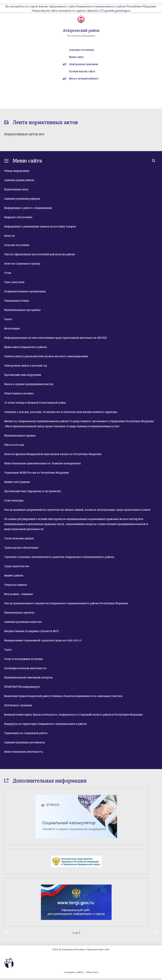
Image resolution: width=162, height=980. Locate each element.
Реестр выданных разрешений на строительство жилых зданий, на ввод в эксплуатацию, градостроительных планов (77, 510)
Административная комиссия (23, 622)
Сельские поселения (82, 50)
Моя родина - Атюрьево (19, 594)
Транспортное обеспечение (21, 548)
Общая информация (17, 171)
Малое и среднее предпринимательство (29, 384)
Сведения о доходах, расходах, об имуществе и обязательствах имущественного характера (61, 412)
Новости (9, 236)
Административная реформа (22, 199)
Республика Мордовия (81, 36)
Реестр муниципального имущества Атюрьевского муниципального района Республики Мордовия (66, 603)
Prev (7, 933)
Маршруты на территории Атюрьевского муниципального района (45, 724)
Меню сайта (76, 57)
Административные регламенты (25, 742)
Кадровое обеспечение (18, 217)
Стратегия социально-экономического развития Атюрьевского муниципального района (59, 557)
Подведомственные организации (25, 291)
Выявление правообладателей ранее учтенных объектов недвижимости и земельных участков (63, 696)
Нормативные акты (16, 189)
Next (155, 933)
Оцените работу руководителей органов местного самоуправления (46, 356)
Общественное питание (19, 393)
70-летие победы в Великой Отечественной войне (35, 403)
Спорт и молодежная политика (24, 659)
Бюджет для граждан (17, 482)
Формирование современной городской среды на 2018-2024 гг (43, 640)
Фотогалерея (12, 329)
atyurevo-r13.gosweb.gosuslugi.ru (109, 11)
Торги (8, 650)
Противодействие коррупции (23, 375)
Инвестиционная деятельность (24, 752)
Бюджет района (14, 576)
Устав (8, 273)
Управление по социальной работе (26, 733)
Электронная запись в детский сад (26, 366)
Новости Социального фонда (22, 264)
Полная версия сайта (82, 71)
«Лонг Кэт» (92, 972)
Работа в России (14, 445)
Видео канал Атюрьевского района (26, 347)
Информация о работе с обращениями (28, 208)
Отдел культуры (14, 501)
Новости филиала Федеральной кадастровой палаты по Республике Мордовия (53, 454)
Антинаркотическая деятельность (25, 668)
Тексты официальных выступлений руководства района (40, 254)
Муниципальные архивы (20, 436)
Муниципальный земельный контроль (28, 678)
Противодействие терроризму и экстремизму (33, 491)
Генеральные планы (17, 301)
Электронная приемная (84, 64)
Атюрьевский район (81, 31)
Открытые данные (16, 585)
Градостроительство (17, 566)
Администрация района (19, 180)
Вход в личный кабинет (84, 79)
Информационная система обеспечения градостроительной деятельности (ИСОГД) (56, 338)
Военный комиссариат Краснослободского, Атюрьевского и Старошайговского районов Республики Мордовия (73, 715)
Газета (8, 319)
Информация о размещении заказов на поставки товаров (40, 227)
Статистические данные (19, 538)
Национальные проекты (19, 613)
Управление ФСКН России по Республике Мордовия (36, 473)
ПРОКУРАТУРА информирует (22, 687)
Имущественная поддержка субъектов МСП (31, 631)
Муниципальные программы (22, 310)
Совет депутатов (14, 282)
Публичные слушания (18, 705)
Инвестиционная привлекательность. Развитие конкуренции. (43, 463)
